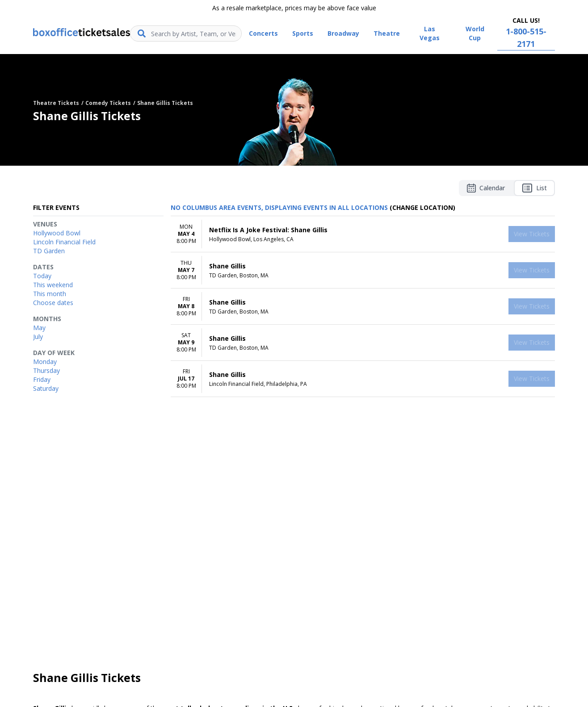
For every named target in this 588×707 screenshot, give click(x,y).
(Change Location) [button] (422, 207)
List (534, 188)
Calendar (486, 188)
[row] (363, 234)
